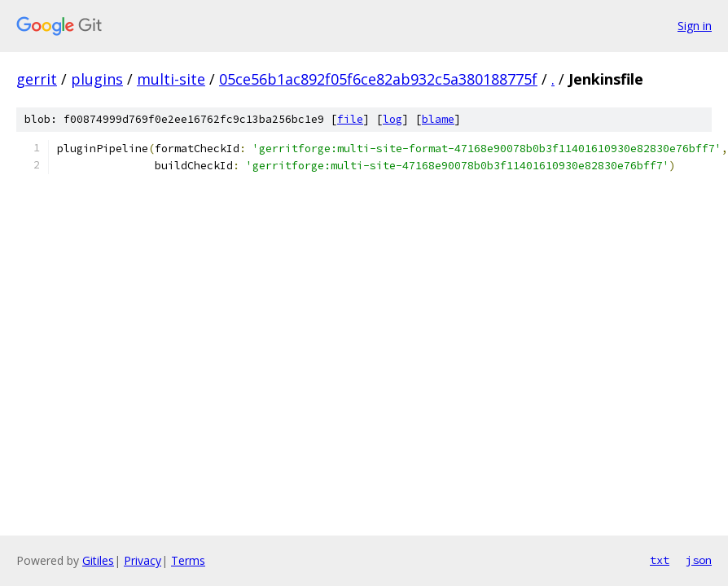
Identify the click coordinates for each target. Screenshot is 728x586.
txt (660, 560)
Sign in (695, 26)
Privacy (143, 560)
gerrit (37, 79)
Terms (188, 560)
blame (438, 119)
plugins (97, 79)
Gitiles (98, 560)
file (350, 119)
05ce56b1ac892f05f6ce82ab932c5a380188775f (378, 79)
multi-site (171, 79)
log (393, 119)
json (699, 560)
